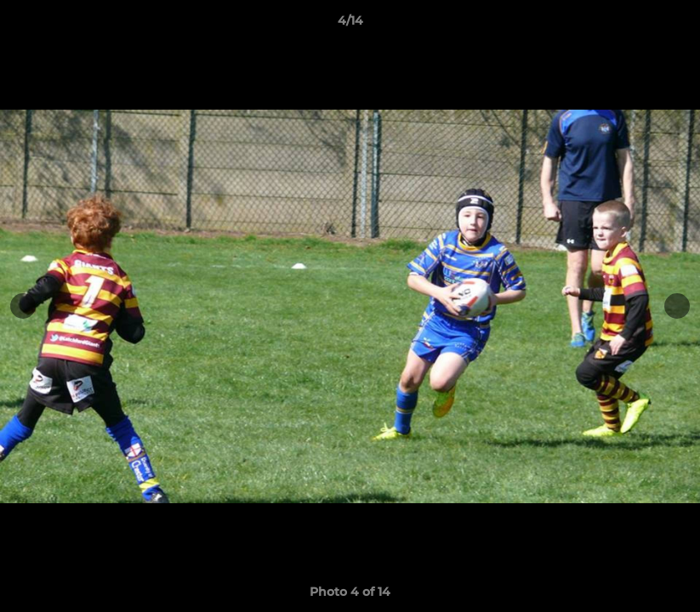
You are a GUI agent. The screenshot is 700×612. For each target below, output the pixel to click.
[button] (669, 25)
